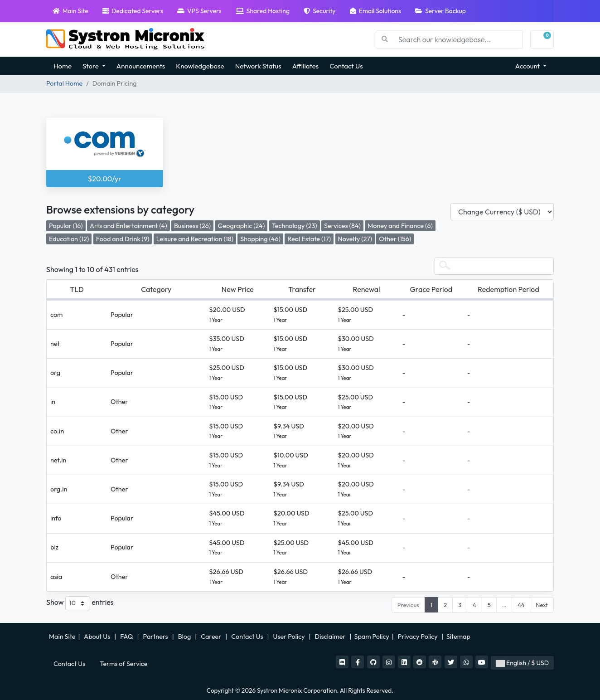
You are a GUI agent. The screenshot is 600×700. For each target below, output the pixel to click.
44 (521, 605)
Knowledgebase (200, 66)
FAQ (127, 637)
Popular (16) (66, 226)
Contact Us (346, 66)
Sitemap (459, 637)
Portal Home (64, 83)
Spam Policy (372, 637)
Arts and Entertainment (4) (128, 226)
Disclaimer (331, 637)
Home (63, 66)
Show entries (80, 603)
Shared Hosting (263, 11)
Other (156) (395, 239)
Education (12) (69, 239)
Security (319, 11)
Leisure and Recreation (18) (195, 239)
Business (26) (192, 226)
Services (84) (342, 226)
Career (211, 637)
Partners (156, 637)
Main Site (70, 11)
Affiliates (306, 66)
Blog (185, 637)
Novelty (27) (355, 239)
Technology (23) (295, 226)
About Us (97, 637)
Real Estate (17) (309, 239)
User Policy (290, 637)
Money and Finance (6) (400, 226)
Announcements (141, 66)
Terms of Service (123, 664)
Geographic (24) (241, 226)
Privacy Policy (419, 637)
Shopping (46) (260, 239)
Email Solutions (375, 11)
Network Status (258, 66)
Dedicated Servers (133, 11)
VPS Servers (199, 11)
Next (542, 605)
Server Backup (440, 11)
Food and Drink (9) (123, 239)
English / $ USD (522, 663)
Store (91, 66)
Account (528, 66)
